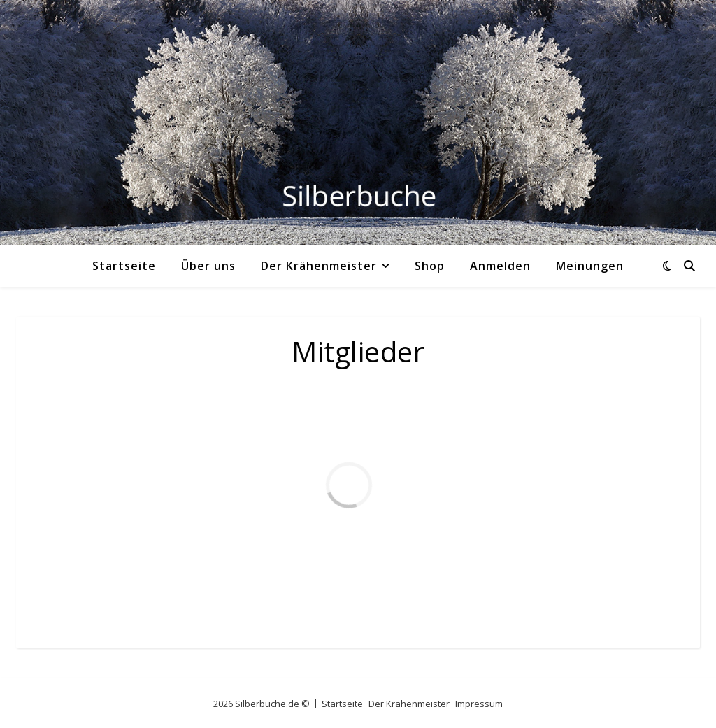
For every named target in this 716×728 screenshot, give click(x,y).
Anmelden (500, 266)
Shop (430, 266)
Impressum (479, 704)
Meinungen (590, 266)
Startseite (124, 266)
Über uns (208, 266)
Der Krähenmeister (319, 266)
